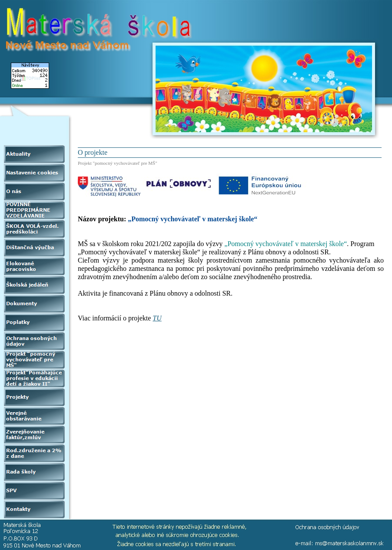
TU (157, 318)
